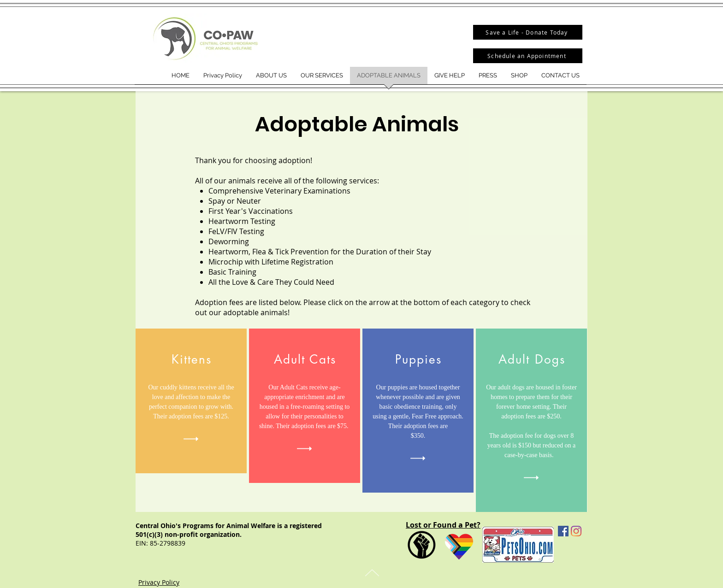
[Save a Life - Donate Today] (528, 32)
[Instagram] (576, 531)
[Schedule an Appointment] (528, 56)
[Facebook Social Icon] (563, 531)
